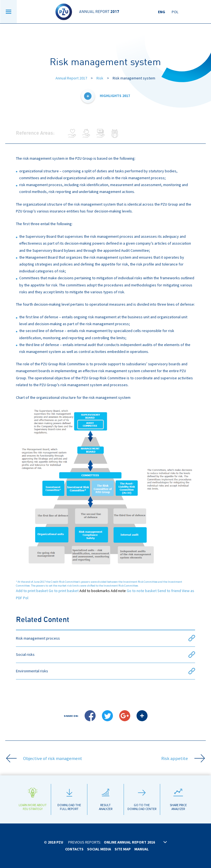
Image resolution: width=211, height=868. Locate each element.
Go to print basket (64, 591)
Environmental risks (106, 671)
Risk (100, 78)
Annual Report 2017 (71, 78)
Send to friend (169, 591)
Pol (175, 12)
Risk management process (106, 638)
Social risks (106, 655)
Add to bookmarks (95, 591)
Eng (162, 12)
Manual (141, 849)
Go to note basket (142, 591)
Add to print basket (32, 591)
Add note (118, 591)
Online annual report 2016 (129, 842)
